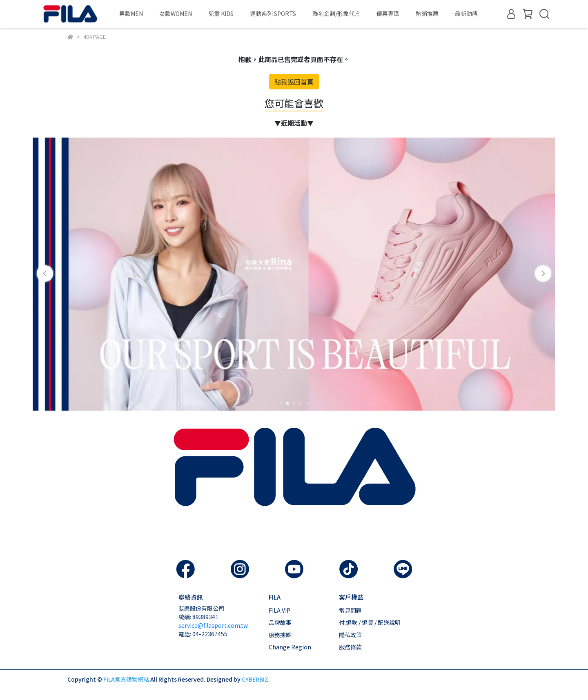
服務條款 (350, 647)
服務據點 (280, 635)
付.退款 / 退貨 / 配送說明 (370, 622)
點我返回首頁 (294, 82)
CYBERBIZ (255, 679)
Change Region (290, 647)
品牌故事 (280, 622)
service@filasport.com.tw (213, 625)
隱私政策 (350, 635)
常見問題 (350, 610)
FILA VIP (280, 610)
